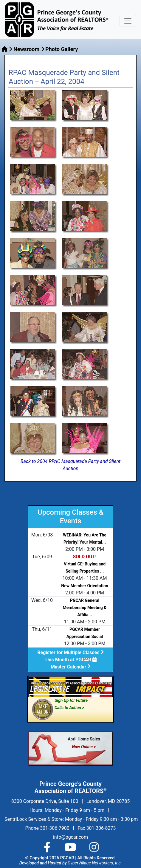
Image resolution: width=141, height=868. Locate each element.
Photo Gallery (62, 49)
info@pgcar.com (70, 837)
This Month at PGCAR (70, 660)
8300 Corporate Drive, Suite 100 (45, 801)
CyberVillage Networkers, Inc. (95, 863)
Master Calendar (70, 667)
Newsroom (26, 49)
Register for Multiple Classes (70, 652)
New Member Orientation (85, 586)
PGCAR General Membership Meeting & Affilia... (85, 608)
